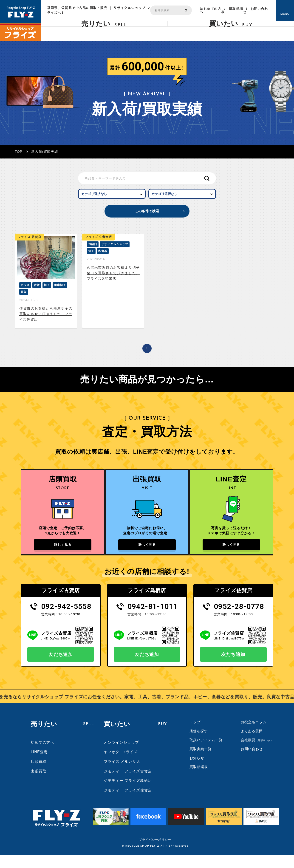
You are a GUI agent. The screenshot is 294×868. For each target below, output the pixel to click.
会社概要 (257, 753)
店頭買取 (39, 774)
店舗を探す (199, 744)
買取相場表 (232, 10)
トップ (195, 735)
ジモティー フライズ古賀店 (128, 784)
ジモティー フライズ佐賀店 (128, 803)
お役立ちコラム (254, 735)
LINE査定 (39, 765)
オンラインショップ (121, 755)
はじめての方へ (210, 10)
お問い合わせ (255, 10)
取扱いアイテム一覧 (206, 753)
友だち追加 (61, 667)
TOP (19, 151)
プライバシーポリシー (155, 853)
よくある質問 (252, 744)
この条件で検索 (147, 217)
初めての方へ (42, 755)
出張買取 (39, 784)
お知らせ (197, 771)
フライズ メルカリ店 (122, 774)
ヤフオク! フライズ (121, 765)
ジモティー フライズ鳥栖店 (128, 794)
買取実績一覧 (201, 762)
